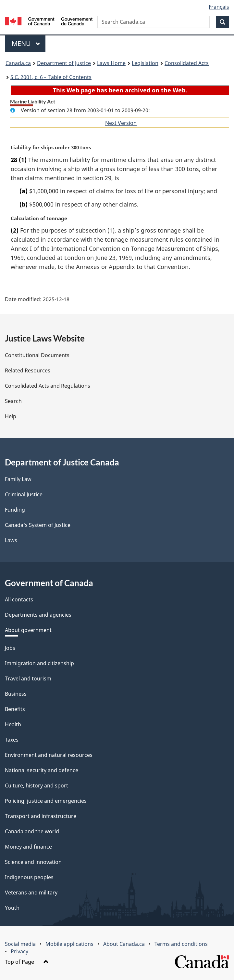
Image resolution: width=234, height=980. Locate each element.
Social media (20, 944)
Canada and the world (32, 831)
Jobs (10, 648)
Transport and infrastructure (41, 816)
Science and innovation (33, 862)
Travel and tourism (28, 678)
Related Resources (28, 370)
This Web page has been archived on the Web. (120, 90)
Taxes (12, 740)
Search (13, 401)
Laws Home (111, 63)
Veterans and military (31, 893)
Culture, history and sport (37, 785)
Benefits (15, 709)
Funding (15, 510)
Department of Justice (64, 63)
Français (219, 7)
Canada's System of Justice (38, 525)
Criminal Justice (24, 494)
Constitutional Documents (37, 355)
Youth (12, 908)
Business (16, 694)
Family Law (18, 479)
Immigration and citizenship (39, 663)
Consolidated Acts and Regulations (48, 386)
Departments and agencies (38, 615)
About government (28, 630)
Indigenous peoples (29, 877)
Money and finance (28, 847)
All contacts (19, 599)
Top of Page (27, 962)
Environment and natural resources (49, 755)
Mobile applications (69, 944)
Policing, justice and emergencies (46, 801)
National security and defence (42, 770)
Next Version (121, 123)
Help (11, 416)
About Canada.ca (124, 944)
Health (13, 724)
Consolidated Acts (187, 63)
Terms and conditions (181, 944)
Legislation (145, 63)
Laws (11, 540)
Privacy (19, 951)
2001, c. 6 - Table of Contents (51, 77)
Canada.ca (18, 63)
